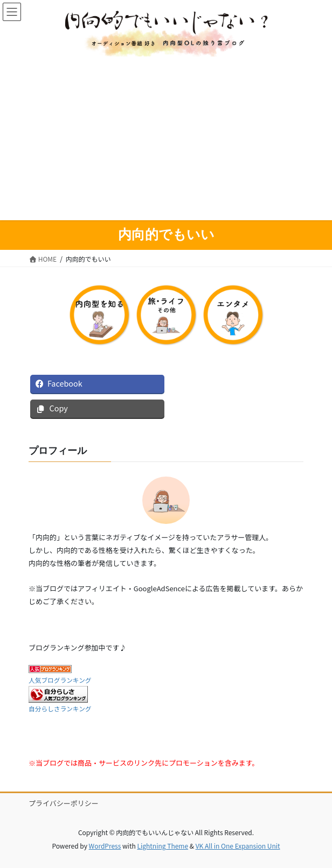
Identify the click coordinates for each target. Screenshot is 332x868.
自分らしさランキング (60, 708)
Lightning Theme (162, 846)
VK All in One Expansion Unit (238, 846)
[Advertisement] (166, 137)
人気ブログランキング (60, 680)
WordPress (105, 846)
